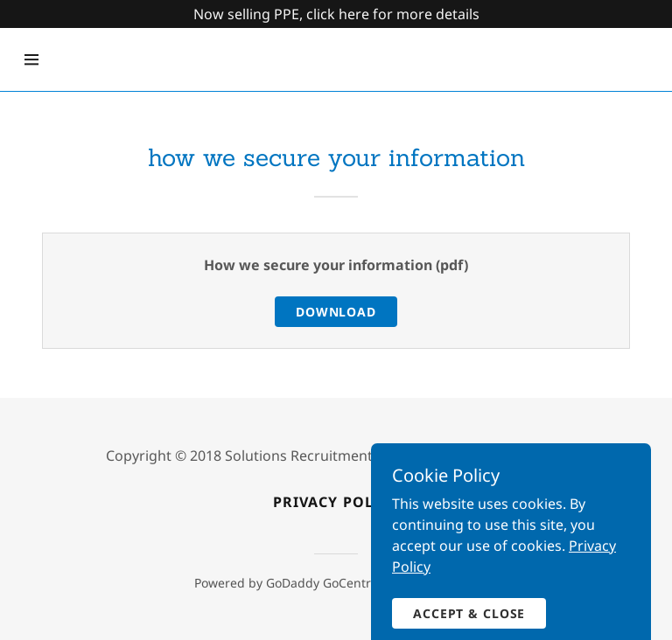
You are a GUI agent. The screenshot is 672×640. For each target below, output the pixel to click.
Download (336, 312)
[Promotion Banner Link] (336, 14)
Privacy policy (336, 502)
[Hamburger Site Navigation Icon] (31, 59)
